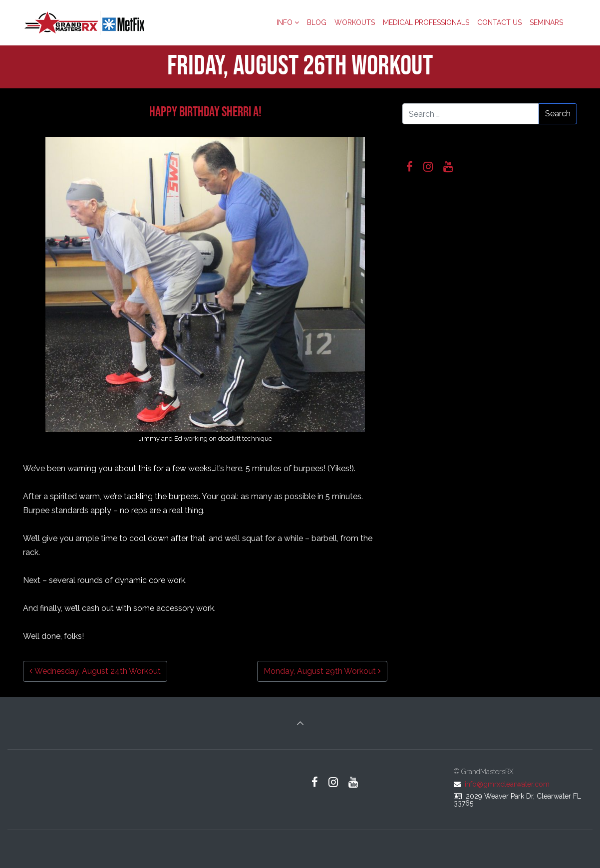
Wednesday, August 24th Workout (95, 671)
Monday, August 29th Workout (322, 671)
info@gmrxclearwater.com (507, 784)
